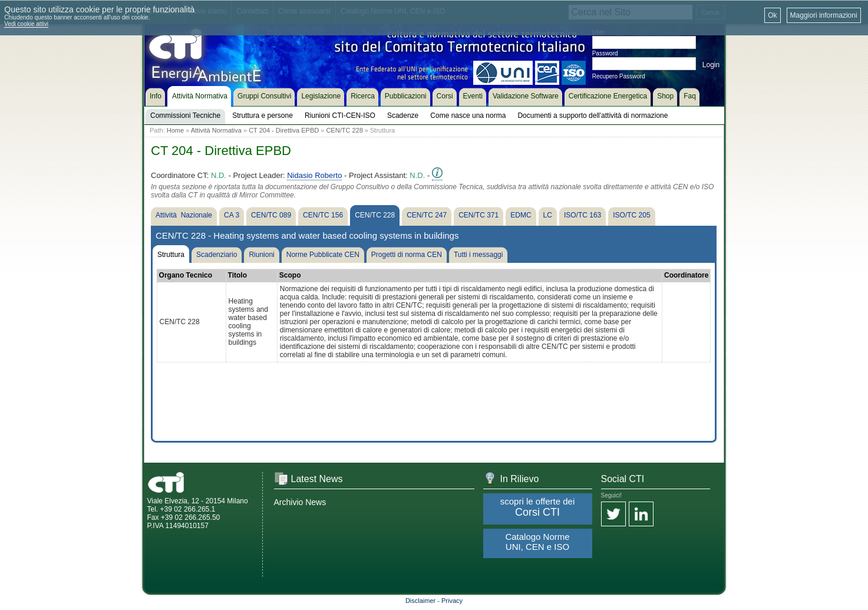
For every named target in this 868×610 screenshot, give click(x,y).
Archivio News (300, 502)
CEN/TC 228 (344, 130)
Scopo (290, 275)
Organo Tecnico (186, 275)
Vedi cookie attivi (26, 24)
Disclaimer (420, 601)
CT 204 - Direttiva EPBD (284, 130)
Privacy (452, 601)
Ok (772, 15)
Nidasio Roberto (314, 175)
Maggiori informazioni (824, 15)
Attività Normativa (216, 130)
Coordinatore (686, 275)
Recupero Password (619, 76)
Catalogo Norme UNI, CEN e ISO (537, 542)
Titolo (237, 275)
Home (175, 130)
